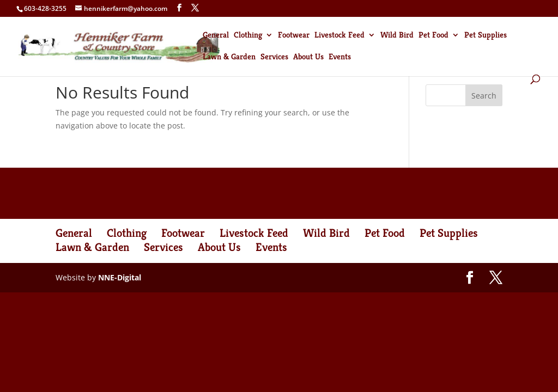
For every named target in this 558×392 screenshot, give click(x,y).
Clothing (248, 35)
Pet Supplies (486, 35)
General (216, 35)
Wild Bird (397, 35)
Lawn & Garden (229, 57)
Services (274, 57)
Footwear (294, 35)
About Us (308, 57)
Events (340, 57)
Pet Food (433, 35)
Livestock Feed (339, 35)
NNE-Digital (120, 277)
